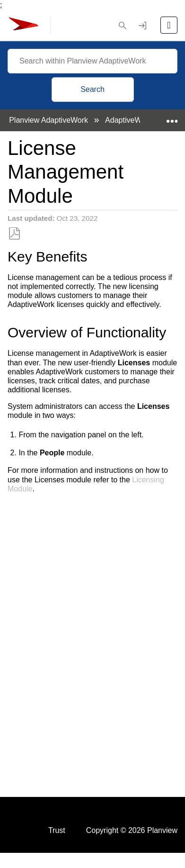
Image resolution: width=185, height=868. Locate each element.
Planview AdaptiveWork (49, 120)
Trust (57, 830)
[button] (123, 26)
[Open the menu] (169, 25)
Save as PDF (14, 234)
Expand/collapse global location (172, 118)
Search (92, 89)
